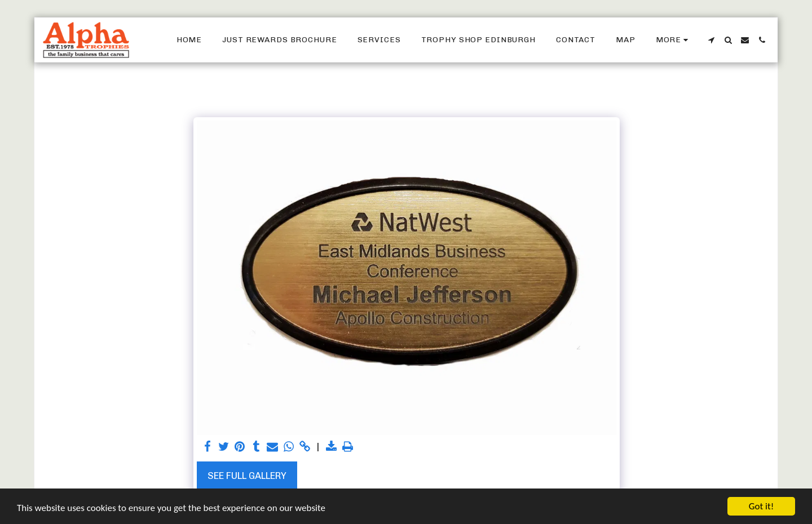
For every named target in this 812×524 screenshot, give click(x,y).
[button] (711, 40)
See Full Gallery (247, 476)
